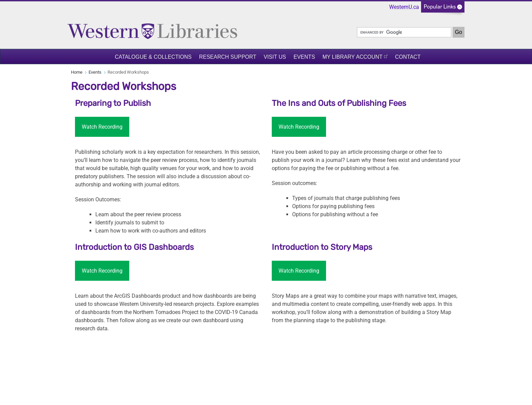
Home (77, 72)
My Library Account (352, 57)
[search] (404, 32)
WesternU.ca (404, 7)
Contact (408, 57)
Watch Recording (102, 127)
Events (304, 57)
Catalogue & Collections (153, 57)
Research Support (228, 57)
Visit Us (275, 57)
